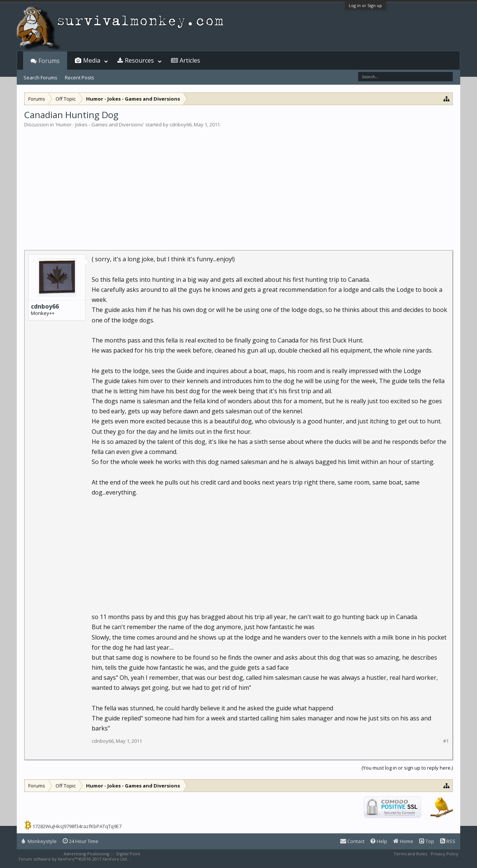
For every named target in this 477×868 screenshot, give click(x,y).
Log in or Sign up (365, 5)
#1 (446, 741)
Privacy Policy (445, 854)
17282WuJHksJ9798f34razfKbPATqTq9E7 (77, 826)
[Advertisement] (238, 184)
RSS (448, 841)
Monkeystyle (39, 841)
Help (379, 841)
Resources (139, 60)
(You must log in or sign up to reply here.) (407, 768)
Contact (352, 841)
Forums (49, 61)
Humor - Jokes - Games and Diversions (100, 124)
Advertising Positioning (86, 854)
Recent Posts (80, 78)
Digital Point (128, 854)
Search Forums (40, 78)
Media (92, 60)
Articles (190, 60)
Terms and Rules (410, 854)
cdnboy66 (181, 124)
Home (403, 841)
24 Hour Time (80, 841)
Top (427, 841)
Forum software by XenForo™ (73, 859)
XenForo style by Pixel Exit (159, 859)
